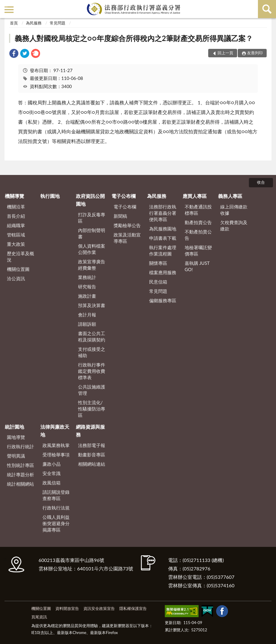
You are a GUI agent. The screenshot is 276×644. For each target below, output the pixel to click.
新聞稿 (120, 216)
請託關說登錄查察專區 (56, 495)
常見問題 (58, 23)
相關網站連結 (92, 464)
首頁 (14, 23)
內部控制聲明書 (92, 233)
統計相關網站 (20, 484)
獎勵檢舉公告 (127, 225)
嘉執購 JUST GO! (197, 266)
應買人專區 (195, 196)
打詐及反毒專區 (92, 218)
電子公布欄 (124, 196)
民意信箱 (158, 282)
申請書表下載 (163, 238)
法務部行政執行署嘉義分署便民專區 (163, 213)
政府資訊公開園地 (90, 200)
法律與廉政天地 (55, 431)
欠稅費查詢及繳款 (234, 225)
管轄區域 (16, 235)
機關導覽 (14, 196)
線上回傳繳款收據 (234, 210)
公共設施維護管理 (92, 390)
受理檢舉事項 (56, 455)
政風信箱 (52, 483)
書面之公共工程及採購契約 (92, 336)
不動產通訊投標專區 (198, 210)
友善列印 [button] (255, 53)
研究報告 (87, 287)
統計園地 (14, 427)
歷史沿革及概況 (20, 257)
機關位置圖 (18, 269)
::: (6, 5)
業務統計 (87, 277)
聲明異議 (16, 456)
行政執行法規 (56, 508)
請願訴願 (87, 324)
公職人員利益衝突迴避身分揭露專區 (56, 523)
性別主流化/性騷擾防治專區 (92, 409)
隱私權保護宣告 (133, 608)
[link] (14, 54)
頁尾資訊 (39, 617)
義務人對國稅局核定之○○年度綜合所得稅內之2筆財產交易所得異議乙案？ (134, 38)
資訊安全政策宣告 (99, 608)
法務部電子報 (92, 445)
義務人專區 (230, 196)
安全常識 (52, 473)
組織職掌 (16, 225)
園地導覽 (16, 437)
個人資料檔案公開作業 (92, 249)
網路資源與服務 (90, 431)
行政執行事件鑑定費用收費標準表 (92, 371)
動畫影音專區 (92, 455)
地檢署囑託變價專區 (198, 251)
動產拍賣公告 (198, 222)
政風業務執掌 (56, 445)
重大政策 (16, 244)
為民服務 (34, 23)
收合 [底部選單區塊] (261, 182)
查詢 (267, 9)
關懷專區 (158, 263)
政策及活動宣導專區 (127, 238)
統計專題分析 (20, 474)
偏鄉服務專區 (163, 300)
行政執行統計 (20, 446)
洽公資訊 (16, 278)
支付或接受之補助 (92, 352)
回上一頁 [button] (225, 53)
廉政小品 (52, 464)
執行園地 (50, 196)
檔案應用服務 (163, 272)
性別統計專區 (20, 465)
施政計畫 (87, 296)
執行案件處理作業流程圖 (163, 251)
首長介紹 (16, 216)
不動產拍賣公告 (198, 235)
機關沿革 (16, 207)
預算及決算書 (92, 305)
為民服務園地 (163, 229)
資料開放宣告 (67, 608)
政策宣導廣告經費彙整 (92, 265)
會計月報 (87, 315)
